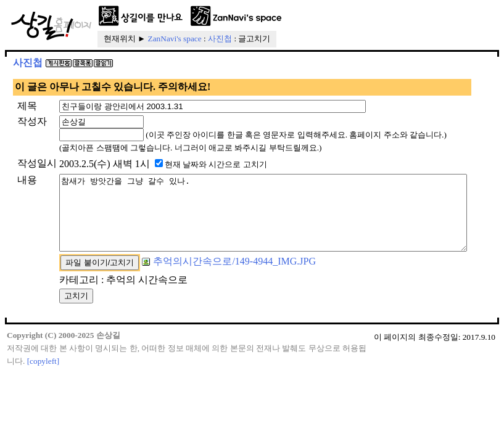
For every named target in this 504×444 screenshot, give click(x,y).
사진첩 (220, 39)
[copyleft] (43, 426)
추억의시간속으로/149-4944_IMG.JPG (199, 326)
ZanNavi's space (175, 39)
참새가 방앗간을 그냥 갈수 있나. (258, 270)
